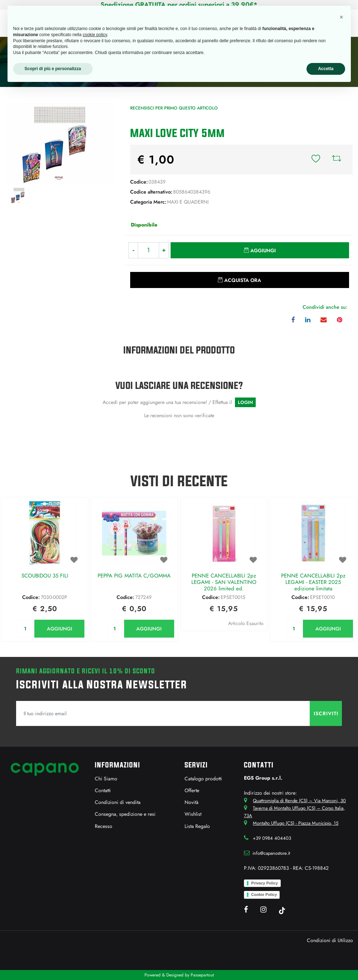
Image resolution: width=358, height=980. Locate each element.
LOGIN (245, 402)
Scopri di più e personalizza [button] (53, 69)
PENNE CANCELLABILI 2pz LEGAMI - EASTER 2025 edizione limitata (313, 582)
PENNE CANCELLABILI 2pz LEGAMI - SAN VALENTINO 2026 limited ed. (224, 582)
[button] (60, 143)
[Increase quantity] (164, 250)
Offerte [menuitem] (192, 790)
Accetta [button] (326, 69)
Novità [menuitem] (192, 802)
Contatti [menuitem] (103, 790)
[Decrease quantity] (133, 250)
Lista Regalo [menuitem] (197, 826)
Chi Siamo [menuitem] (106, 779)
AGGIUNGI (60, 629)
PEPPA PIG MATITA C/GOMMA (134, 576)
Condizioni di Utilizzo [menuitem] (330, 940)
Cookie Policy (264, 894)
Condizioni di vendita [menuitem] (118, 802)
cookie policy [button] (95, 35)
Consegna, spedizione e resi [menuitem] (125, 814)
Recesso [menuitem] (104, 826)
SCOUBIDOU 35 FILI (45, 576)
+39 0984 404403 (272, 838)
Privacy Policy (264, 883)
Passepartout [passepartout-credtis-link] (202, 975)
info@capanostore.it (271, 853)
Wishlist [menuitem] (193, 814)
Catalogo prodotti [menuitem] (203, 779)
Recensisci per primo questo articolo (174, 108)
